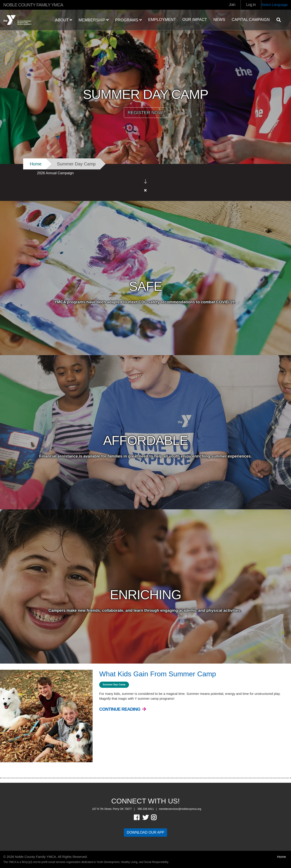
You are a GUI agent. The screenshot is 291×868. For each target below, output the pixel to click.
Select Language (274, 5)
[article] (145, 178)
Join (232, 5)
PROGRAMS (128, 20)
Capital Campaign (251, 20)
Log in (251, 5)
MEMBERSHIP (94, 20)
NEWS (219, 20)
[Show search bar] (280, 20)
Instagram (157, 809)
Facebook (140, 809)
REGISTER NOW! (145, 113)
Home (36, 164)
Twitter (145, 809)
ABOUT (64, 20)
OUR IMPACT (195, 20)
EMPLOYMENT (162, 20)
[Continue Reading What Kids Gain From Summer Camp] (123, 701)
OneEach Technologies (27, 862)
